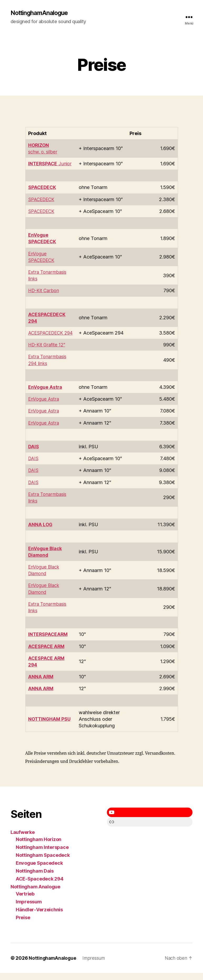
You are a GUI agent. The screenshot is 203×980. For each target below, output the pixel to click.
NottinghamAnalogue (41, 13)
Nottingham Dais (35, 878)
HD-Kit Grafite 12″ (48, 352)
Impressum (29, 909)
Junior (50, 164)
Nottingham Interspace (42, 854)
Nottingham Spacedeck (43, 862)
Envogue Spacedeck (39, 870)
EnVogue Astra (44, 406)
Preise (23, 925)
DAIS (34, 466)
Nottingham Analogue (35, 894)
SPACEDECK (42, 200)
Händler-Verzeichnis (39, 917)
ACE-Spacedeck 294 (39, 886)
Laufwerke (23, 839)
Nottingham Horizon (39, 846)
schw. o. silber (43, 152)
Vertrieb (25, 901)
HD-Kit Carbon (45, 291)
